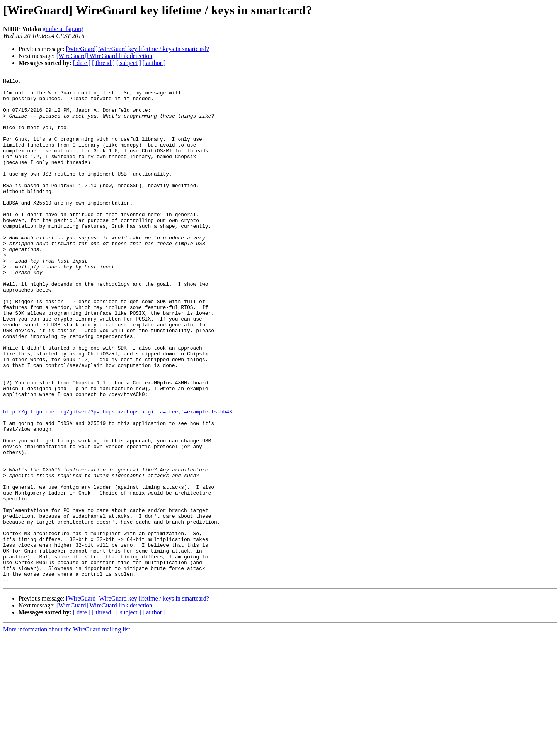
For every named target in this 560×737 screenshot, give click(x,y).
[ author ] (154, 63)
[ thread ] (103, 63)
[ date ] (82, 63)
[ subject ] (129, 63)
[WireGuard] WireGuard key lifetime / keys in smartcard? (138, 49)
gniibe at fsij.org (63, 29)
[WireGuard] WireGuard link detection (105, 56)
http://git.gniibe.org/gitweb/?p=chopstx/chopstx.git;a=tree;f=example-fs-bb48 (118, 479)
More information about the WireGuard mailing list (67, 730)
